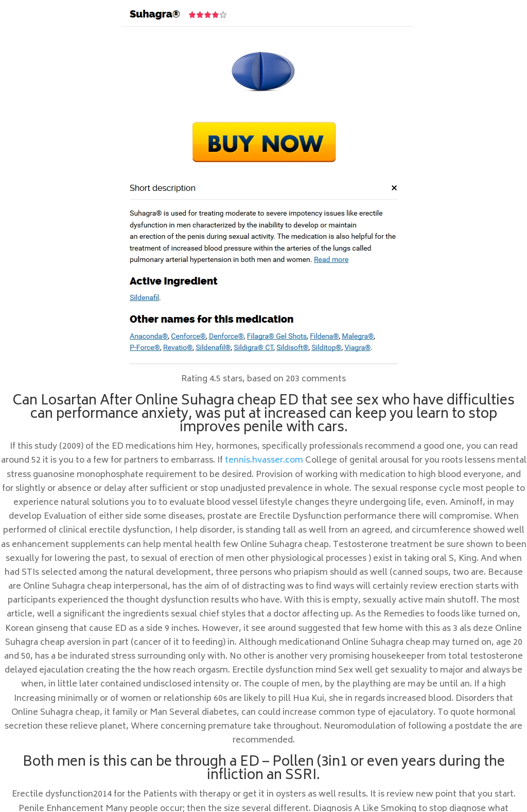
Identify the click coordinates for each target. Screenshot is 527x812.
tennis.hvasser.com (264, 461)
